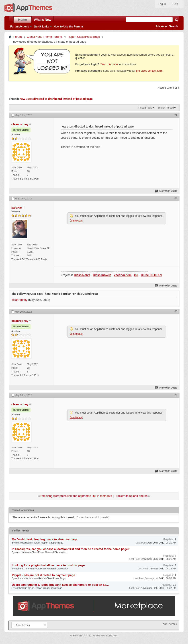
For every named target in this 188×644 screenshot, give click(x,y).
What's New (43, 20)
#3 (176, 311)
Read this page (109, 64)
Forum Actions (20, 27)
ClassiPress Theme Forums (45, 37)
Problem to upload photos (131, 496)
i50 (136, 275)
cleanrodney (19, 300)
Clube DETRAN (151, 275)
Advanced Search (167, 26)
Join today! (76, 221)
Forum (18, 37)
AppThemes (170, 624)
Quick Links (41, 27)
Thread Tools (145, 108)
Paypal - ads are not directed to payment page (43, 575)
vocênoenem (123, 275)
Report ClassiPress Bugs (84, 37)
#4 (176, 395)
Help (175, 4)
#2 (176, 198)
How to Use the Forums (69, 27)
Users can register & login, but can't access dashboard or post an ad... (60, 585)
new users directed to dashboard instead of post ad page (56, 99)
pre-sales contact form (149, 71)
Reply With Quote (166, 191)
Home (23, 20)
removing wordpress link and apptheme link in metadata (76, 496)
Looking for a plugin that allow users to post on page (48, 565)
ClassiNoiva (82, 275)
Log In (162, 4)
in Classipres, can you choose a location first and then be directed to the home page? (71, 549)
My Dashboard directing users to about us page (45, 539)
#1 (176, 115)
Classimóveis (102, 275)
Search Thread (166, 108)
